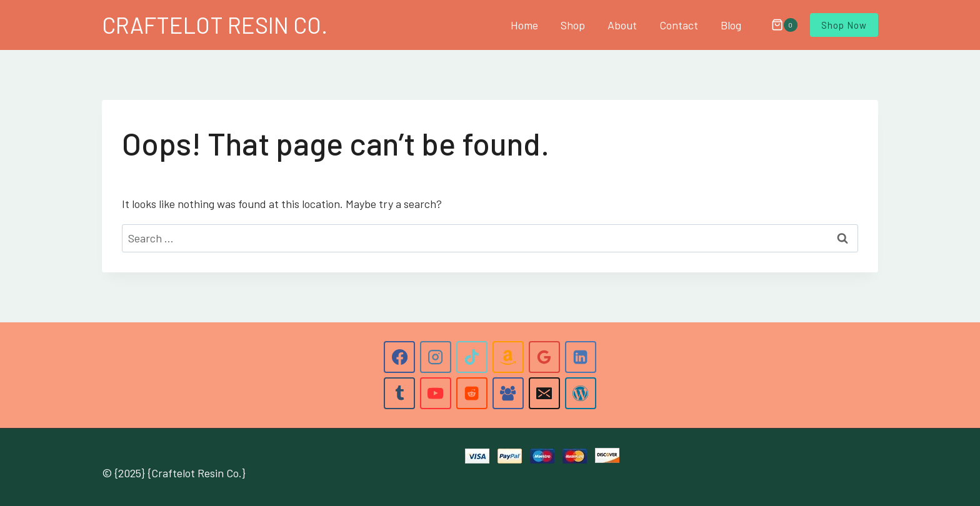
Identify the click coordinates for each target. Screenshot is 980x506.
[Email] (544, 393)
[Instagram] (436, 357)
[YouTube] (436, 393)
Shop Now (844, 25)
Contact (679, 25)
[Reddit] (472, 393)
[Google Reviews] (544, 357)
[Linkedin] (581, 357)
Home (524, 25)
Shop (573, 25)
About (622, 25)
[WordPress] (581, 393)
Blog (731, 25)
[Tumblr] (399, 393)
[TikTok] (472, 357)
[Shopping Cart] (778, 25)
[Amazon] (508, 357)
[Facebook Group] (508, 393)
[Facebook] (399, 357)
